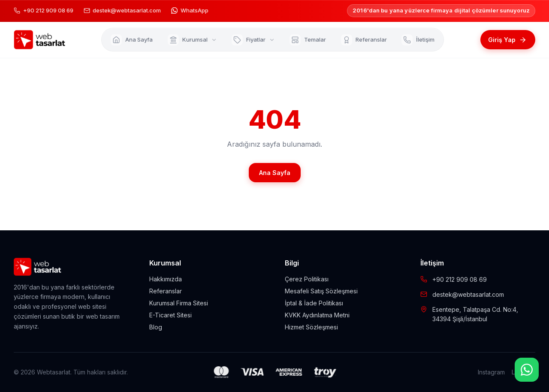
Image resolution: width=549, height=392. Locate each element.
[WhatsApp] (527, 370)
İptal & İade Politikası (314, 303)
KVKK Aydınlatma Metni (317, 315)
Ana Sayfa (275, 173)
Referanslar (166, 291)
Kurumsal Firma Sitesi (179, 303)
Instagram (491, 372)
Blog (156, 327)
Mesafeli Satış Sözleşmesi (321, 291)
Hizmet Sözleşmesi (311, 327)
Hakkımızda (166, 279)
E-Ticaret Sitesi (170, 315)
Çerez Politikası (307, 279)
